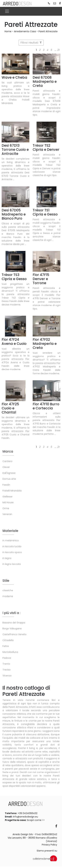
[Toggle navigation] (7, 11)
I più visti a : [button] (12, 613)
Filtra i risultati (31, 43)
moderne (8, 596)
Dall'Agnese (9, 473)
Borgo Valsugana (12, 628)
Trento (6, 664)
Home (8, 31)
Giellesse (7, 497)
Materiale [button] (10, 531)
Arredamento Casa (25, 31)
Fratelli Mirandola (12, 491)
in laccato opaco (12, 552)
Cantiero (7, 461)
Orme (6, 508)
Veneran (7, 514)
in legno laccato (12, 564)
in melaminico (11, 541)
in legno (7, 558)
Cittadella (8, 640)
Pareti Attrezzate (48, 31)
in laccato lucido (12, 546)
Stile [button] (6, 581)
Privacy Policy (49, 845)
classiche (8, 590)
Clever (6, 467)
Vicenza (7, 676)
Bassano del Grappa (14, 623)
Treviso (7, 670)
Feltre (6, 646)
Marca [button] (8, 451)
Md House (8, 502)
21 (58, 50)
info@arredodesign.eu (25, 817)
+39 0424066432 (28, 813)
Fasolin (6, 485)
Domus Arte (9, 479)
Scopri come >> (36, 820)
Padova (7, 658)
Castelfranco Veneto (14, 634)
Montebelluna (10, 652)
